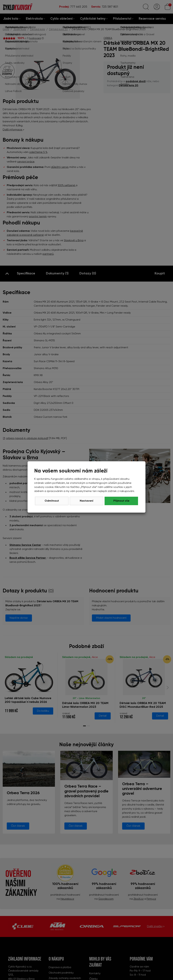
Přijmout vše (121, 501)
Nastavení (86, 501)
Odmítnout (52, 501)
